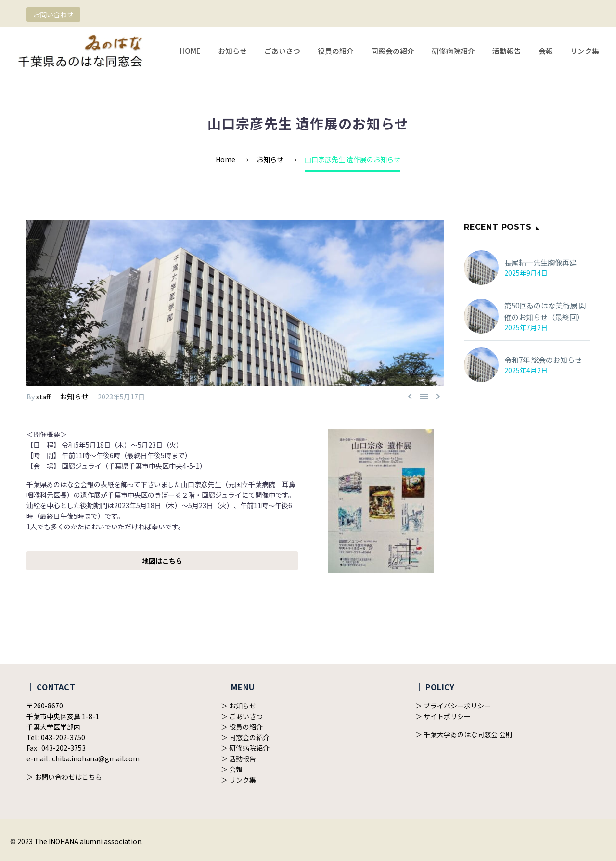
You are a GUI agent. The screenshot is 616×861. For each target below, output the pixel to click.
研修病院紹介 (453, 51)
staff (43, 396)
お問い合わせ (53, 14)
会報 (546, 51)
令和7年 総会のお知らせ (541, 360)
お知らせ (232, 51)
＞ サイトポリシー (443, 716)
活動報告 (507, 51)
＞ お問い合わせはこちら (64, 776)
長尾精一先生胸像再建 (538, 263)
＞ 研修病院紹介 (245, 747)
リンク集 (585, 51)
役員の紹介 (336, 51)
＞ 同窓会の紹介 (245, 737)
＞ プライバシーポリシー (453, 705)
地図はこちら (162, 560)
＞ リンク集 (238, 779)
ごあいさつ (282, 51)
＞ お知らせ (238, 705)
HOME (190, 51)
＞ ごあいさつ (242, 716)
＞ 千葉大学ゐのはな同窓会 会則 (464, 734)
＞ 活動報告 (238, 758)
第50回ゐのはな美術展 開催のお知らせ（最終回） (546, 311)
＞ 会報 (232, 769)
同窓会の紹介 (393, 51)
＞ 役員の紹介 (242, 726)
